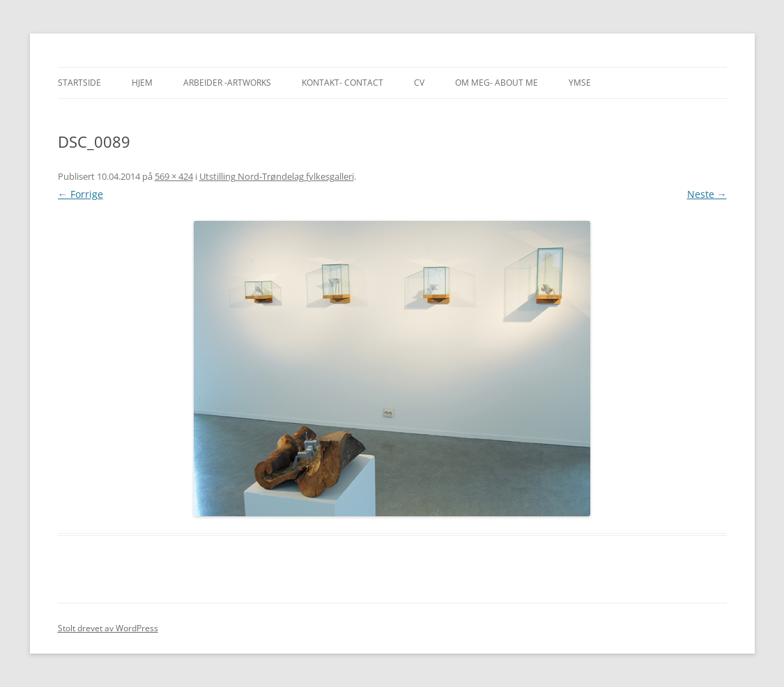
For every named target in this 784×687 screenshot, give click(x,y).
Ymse (580, 83)
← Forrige (80, 194)
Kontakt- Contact (343, 83)
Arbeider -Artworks (227, 83)
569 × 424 (174, 176)
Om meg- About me (497, 83)
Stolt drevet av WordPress (108, 628)
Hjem (142, 83)
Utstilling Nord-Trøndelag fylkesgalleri (277, 176)
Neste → (707, 194)
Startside (79, 83)
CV (419, 83)
